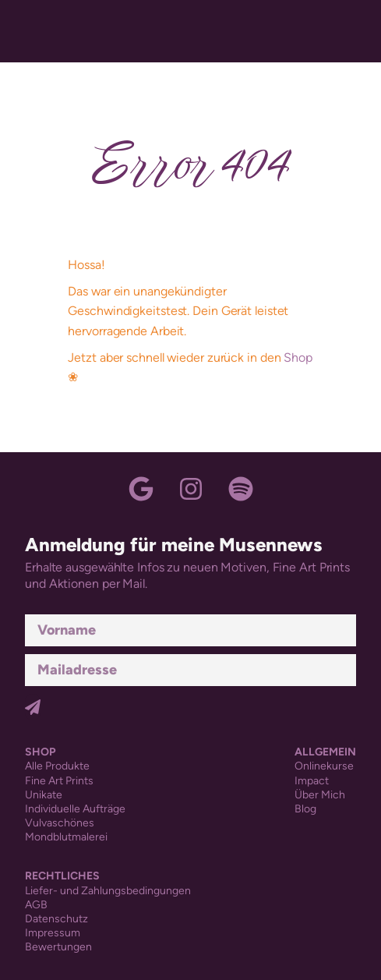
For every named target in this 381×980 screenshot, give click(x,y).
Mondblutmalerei (66, 837)
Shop (298, 357)
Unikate (44, 795)
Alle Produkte (57, 766)
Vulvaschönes (60, 823)
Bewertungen (58, 947)
